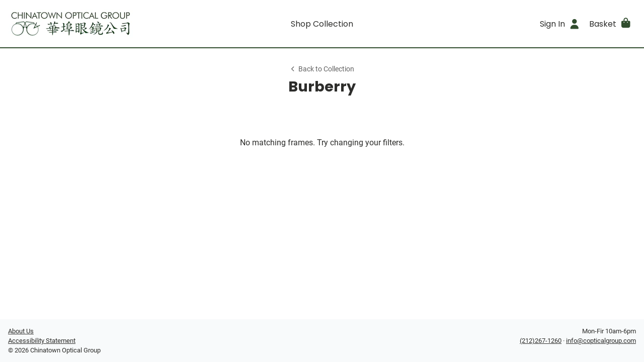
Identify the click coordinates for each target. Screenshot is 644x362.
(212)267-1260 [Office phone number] (541, 341)
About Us (21, 331)
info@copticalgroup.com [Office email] (601, 341)
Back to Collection (322, 69)
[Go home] (87, 24)
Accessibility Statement (42, 341)
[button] (611, 24)
